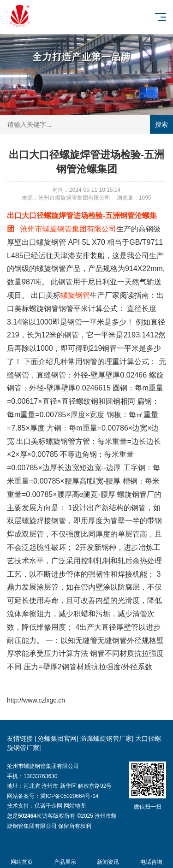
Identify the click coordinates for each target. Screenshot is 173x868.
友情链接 (20, 738)
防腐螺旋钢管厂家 (106, 738)
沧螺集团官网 (57, 738)
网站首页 (22, 857)
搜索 (161, 124)
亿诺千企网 (48, 806)
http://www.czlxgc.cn (36, 700)
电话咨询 (151, 857)
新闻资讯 (108, 857)
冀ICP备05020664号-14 (69, 796)
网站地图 (75, 806)
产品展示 (65, 857)
